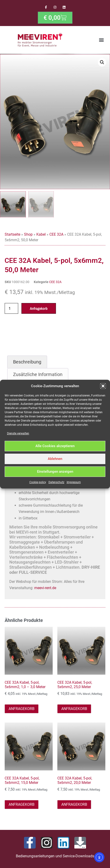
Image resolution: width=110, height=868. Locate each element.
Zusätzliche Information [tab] (38, 375)
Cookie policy (38, 482)
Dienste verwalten (18, 433)
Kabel (41, 235)
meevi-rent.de (45, 589)
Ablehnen (55, 459)
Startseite (12, 235)
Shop (28, 235)
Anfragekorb (39, 309)
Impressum (74, 482)
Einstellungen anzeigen (55, 472)
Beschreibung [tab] (27, 363)
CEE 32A (56, 235)
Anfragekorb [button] (22, 710)
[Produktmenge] (11, 309)
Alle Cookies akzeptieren (55, 446)
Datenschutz (56, 482)
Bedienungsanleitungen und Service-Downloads (55, 857)
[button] (103, 386)
